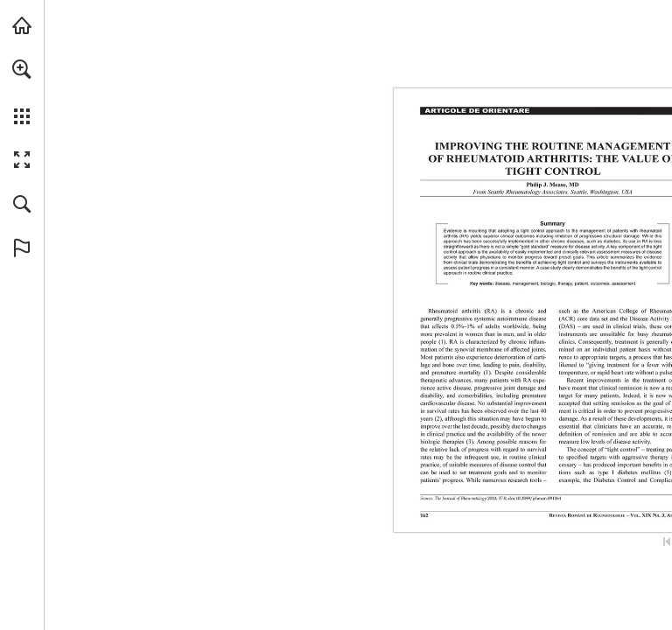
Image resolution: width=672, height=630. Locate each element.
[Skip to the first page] (667, 542)
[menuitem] (22, 92)
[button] (22, 69)
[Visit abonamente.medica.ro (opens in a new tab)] (22, 25)
